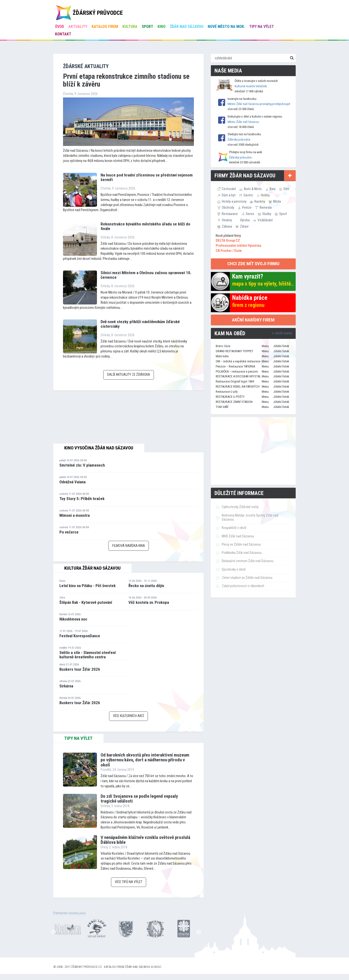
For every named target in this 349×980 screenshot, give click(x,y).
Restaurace (230, 214)
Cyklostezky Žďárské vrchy (240, 507)
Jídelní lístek (281, 346)
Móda (277, 201)
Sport (147, 27)
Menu (265, 346)
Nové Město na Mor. (226, 27)
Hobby (265, 195)
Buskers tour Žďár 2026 (80, 669)
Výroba (245, 220)
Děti (286, 189)
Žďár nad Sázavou (187, 27)
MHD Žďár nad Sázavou (238, 536)
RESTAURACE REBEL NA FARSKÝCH (238, 386)
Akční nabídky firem (253, 320)
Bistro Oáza (223, 346)
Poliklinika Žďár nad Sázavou (242, 553)
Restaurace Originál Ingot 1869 (235, 381)
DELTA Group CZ (228, 241)
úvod (59, 27)
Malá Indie (222, 356)
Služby (267, 214)
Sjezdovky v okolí (234, 570)
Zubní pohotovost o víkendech (243, 586)
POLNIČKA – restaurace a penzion (237, 371)
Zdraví (244, 226)
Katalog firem (105, 27)
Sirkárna (66, 686)
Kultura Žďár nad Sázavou (92, 568)
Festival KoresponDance (80, 636)
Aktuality (78, 27)
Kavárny (260, 201)
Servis (250, 214)
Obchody (228, 207)
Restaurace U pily (227, 392)
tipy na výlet (78, 738)
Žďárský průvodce (239, 139)
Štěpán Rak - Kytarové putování (86, 602)
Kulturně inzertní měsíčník (251, 86)
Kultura (130, 27)
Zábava (227, 226)
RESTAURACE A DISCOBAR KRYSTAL (238, 376)
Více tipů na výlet (129, 882)
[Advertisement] (253, 451)
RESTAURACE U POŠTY (230, 397)
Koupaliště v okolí (234, 528)
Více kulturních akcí (128, 716)
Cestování (229, 189)
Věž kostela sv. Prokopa (149, 602)
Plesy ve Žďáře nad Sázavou (241, 545)
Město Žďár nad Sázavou (243, 122)
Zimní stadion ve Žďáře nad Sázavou (247, 578)
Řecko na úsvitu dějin (146, 586)
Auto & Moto (253, 189)
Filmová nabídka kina (129, 546)
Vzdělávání (265, 220)
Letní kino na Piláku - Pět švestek (87, 586)
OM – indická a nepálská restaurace (238, 361)
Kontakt (63, 34)
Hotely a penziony (234, 201)
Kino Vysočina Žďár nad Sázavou (99, 448)
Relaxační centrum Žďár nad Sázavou (248, 561)
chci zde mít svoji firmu (253, 264)
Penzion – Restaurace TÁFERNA (235, 366)
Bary (273, 189)
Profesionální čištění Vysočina (238, 246)
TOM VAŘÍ (222, 407)
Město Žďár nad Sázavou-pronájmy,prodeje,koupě (259, 104)
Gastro (248, 195)
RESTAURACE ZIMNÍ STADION (234, 402)
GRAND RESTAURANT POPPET (234, 351)
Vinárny (227, 220)
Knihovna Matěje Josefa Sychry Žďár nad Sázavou (250, 518)
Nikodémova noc (73, 619)
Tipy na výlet (262, 27)
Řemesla (266, 207)
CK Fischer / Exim (229, 251)
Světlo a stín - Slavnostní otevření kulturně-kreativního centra (87, 655)
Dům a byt (229, 195)
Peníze (247, 207)
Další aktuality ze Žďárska (129, 375)
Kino (162, 27)
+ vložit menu (282, 333)
